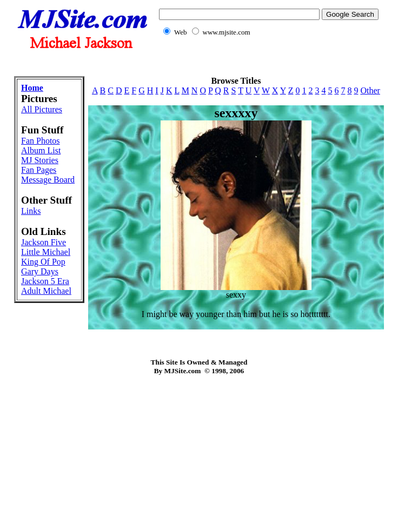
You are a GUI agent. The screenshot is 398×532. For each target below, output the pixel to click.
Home (32, 88)
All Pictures (42, 109)
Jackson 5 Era (45, 281)
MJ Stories (40, 160)
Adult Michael (46, 291)
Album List (41, 150)
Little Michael (46, 252)
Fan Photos (41, 141)
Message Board (48, 180)
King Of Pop (43, 262)
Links (31, 211)
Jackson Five (44, 242)
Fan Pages (39, 170)
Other (370, 90)
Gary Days (40, 271)
